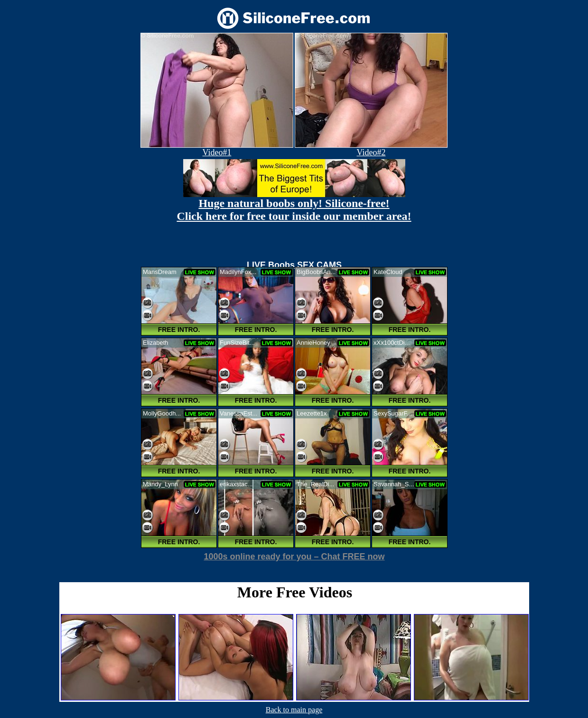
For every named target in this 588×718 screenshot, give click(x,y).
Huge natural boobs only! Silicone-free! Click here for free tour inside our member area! (294, 210)
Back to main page (294, 710)
